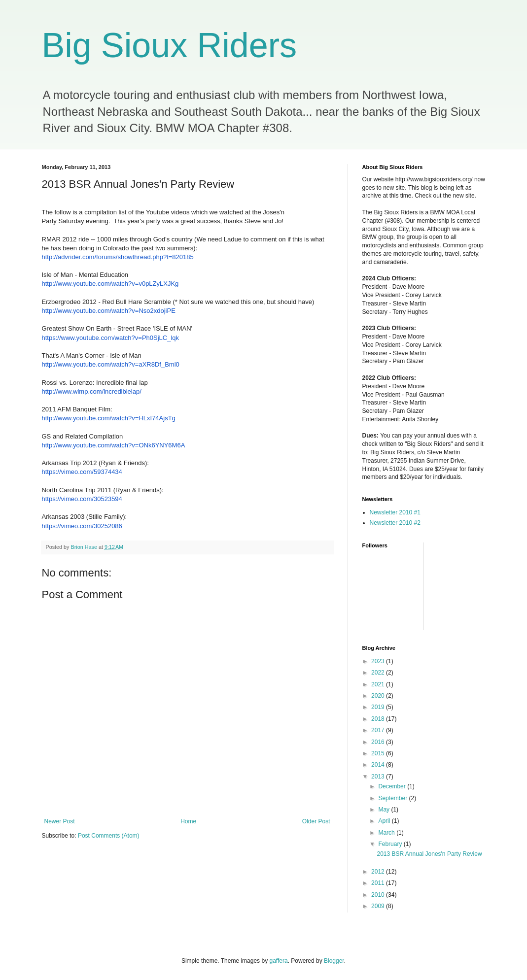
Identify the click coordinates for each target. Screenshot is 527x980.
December (393, 786)
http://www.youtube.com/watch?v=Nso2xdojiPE (109, 311)
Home (188, 821)
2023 (379, 661)
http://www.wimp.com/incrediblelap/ (92, 391)
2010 (379, 895)
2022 (379, 673)
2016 (379, 742)
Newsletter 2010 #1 (395, 512)
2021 (379, 684)
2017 (379, 730)
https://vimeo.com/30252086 (82, 526)
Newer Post (60, 821)
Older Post (316, 821)
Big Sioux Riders (169, 45)
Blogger (334, 961)
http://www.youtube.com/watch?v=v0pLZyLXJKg (110, 284)
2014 (379, 765)
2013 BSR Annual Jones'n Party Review (429, 854)
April (385, 821)
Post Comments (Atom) (109, 836)
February (391, 844)
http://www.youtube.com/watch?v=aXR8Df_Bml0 (111, 364)
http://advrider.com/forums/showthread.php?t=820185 (118, 257)
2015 (379, 753)
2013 (379, 777)
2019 (379, 707)
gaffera (278, 961)
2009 (379, 906)
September (393, 798)
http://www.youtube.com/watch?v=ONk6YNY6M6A (114, 445)
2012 (379, 872)
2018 (379, 719)
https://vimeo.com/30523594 (82, 499)
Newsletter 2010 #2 (395, 523)
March (387, 833)
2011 (379, 883)
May (385, 810)
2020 (379, 696)
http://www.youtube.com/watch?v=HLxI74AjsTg (109, 418)
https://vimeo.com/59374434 (82, 472)
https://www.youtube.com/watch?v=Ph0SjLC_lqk (111, 338)
